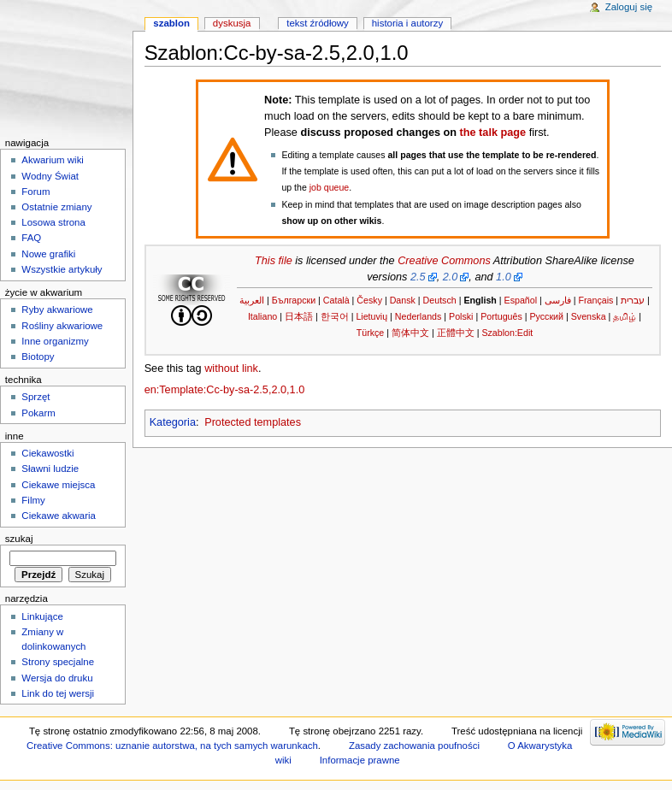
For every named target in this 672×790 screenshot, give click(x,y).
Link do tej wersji (58, 693)
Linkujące (42, 616)
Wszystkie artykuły (62, 269)
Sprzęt (35, 397)
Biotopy (38, 357)
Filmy (33, 500)
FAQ (31, 238)
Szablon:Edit (507, 333)
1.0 (504, 277)
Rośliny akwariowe (62, 326)
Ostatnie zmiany (56, 207)
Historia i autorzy (407, 23)
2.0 (451, 277)
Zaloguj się (629, 7)
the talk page (493, 133)
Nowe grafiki (48, 254)
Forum (35, 192)
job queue (329, 187)
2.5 (418, 277)
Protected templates (253, 422)
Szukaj (19, 539)
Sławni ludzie (50, 469)
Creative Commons (444, 261)
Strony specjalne (58, 662)
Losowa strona (53, 222)
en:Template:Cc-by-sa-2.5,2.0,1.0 (225, 390)
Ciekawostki (47, 453)
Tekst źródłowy (318, 23)
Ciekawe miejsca (58, 485)
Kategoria (173, 422)
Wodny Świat (50, 176)
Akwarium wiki (53, 160)
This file (274, 261)
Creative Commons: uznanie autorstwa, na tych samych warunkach (172, 746)
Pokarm (38, 413)
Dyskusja (232, 23)
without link (231, 368)
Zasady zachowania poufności (414, 746)
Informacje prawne (360, 760)
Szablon (171, 23)
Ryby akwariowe (57, 310)
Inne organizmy (55, 341)
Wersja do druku (57, 678)
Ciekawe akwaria (59, 516)
